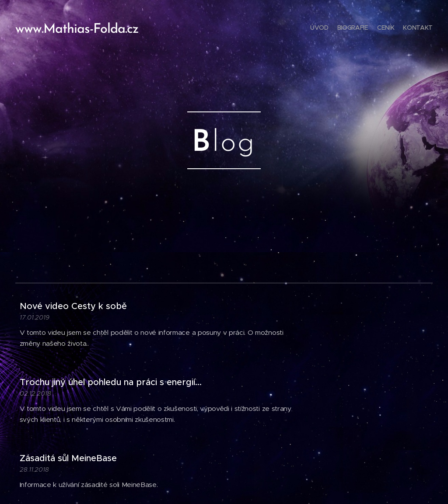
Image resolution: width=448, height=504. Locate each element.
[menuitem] (408, 28)
